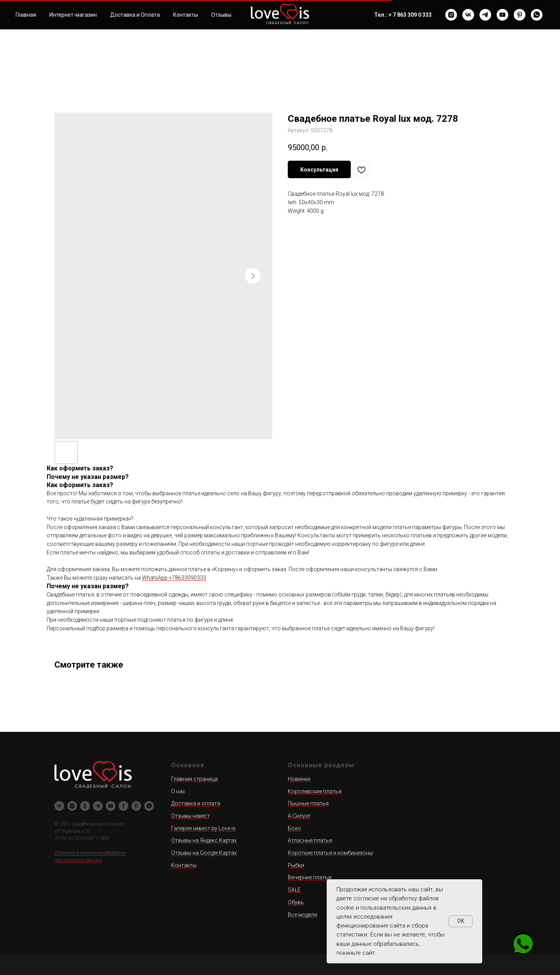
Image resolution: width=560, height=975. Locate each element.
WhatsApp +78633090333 (174, 578)
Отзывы (221, 15)
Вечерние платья (310, 877)
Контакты (185, 15)
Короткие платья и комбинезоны (330, 853)
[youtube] (502, 15)
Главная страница (194, 779)
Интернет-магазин (73, 15)
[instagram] (451, 15)
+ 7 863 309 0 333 (410, 15)
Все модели (303, 915)
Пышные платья (308, 803)
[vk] (468, 15)
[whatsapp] (537, 15)
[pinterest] (520, 15)
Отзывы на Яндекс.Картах (204, 840)
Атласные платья (310, 840)
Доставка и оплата (196, 803)
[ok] (85, 806)
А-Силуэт (299, 816)
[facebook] (123, 806)
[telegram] (485, 15)
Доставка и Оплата (135, 15)
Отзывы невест (191, 816)
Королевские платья (315, 791)
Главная (26, 15)
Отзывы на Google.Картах (204, 853)
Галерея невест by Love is (203, 828)
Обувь (296, 902)
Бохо (294, 828)
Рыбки (296, 865)
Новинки (299, 779)
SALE (294, 890)
